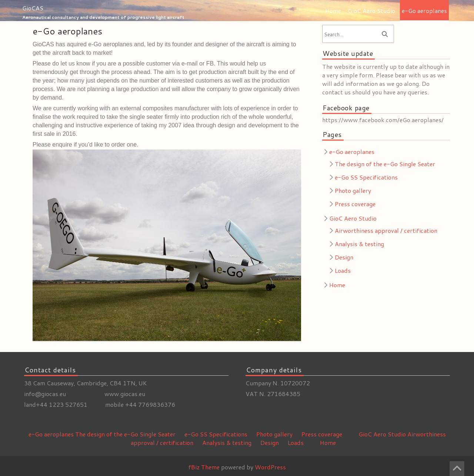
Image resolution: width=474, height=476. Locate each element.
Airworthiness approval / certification (386, 230)
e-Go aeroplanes (424, 11)
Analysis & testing (359, 244)
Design (344, 257)
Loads (343, 270)
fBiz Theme (204, 467)
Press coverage (355, 204)
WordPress (270, 467)
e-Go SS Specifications (366, 177)
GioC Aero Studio (371, 11)
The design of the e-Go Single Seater (385, 164)
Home (333, 11)
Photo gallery (353, 190)
